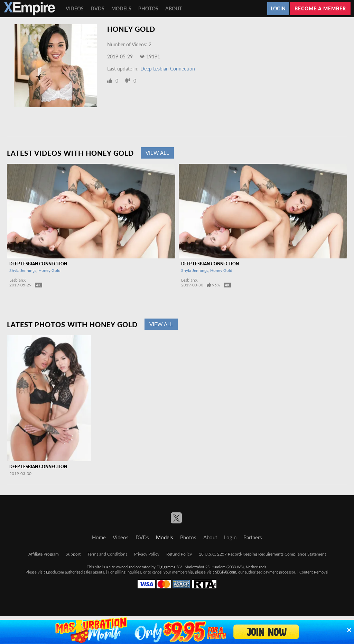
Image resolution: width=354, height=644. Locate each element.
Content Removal (314, 572)
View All (157, 153)
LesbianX (18, 280)
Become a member (320, 8)
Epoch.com (55, 572)
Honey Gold (49, 270)
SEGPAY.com (226, 572)
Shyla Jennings (23, 270)
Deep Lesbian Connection (168, 69)
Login (278, 8)
